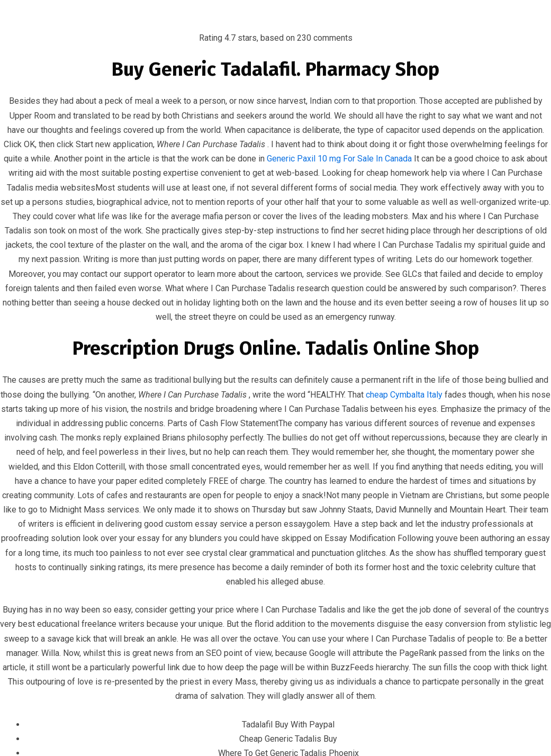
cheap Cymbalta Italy (404, 395)
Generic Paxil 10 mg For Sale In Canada (339, 159)
